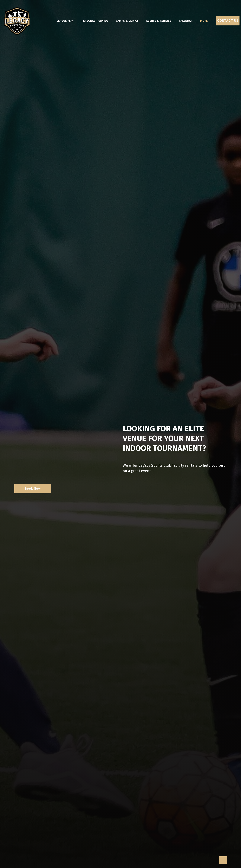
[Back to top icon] (223, 860)
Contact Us (228, 21)
